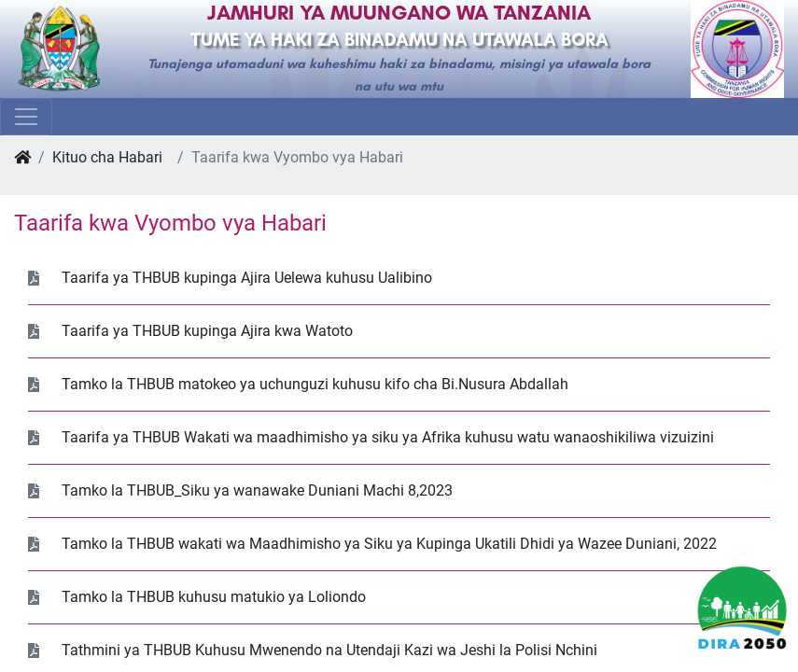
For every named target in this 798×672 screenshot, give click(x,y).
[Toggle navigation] (26, 117)
